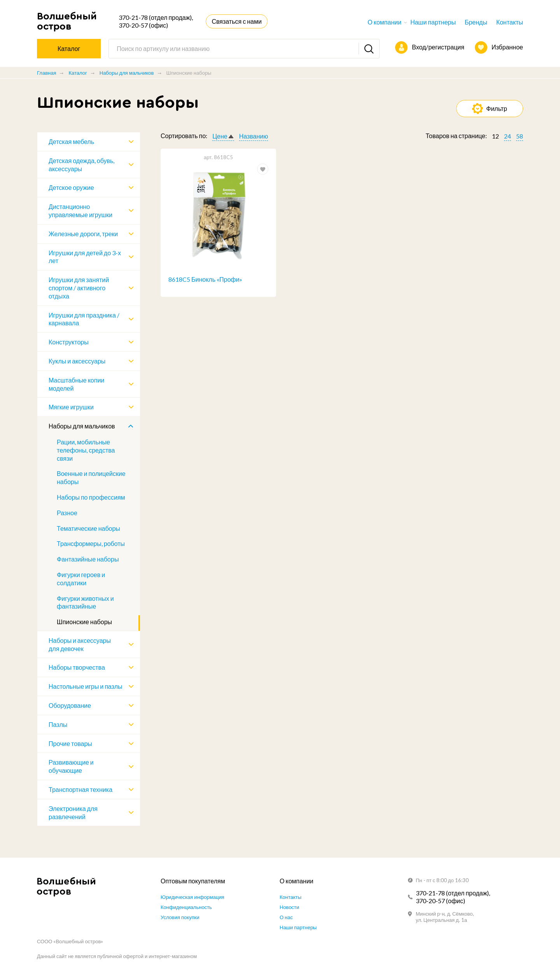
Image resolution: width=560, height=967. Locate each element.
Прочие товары (70, 743)
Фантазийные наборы (88, 559)
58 (520, 136)
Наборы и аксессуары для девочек (80, 644)
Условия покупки (180, 917)
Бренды (476, 22)
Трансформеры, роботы (91, 543)
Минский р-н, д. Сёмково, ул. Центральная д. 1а (445, 917)
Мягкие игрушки (71, 407)
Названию (254, 136)
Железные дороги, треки (83, 234)
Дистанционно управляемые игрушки (80, 211)
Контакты (510, 22)
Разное (67, 513)
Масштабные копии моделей (76, 384)
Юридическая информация (192, 897)
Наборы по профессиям (91, 497)
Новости (289, 907)
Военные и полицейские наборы (91, 477)
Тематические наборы (88, 528)
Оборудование (70, 705)
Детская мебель (71, 141)
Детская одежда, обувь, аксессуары (81, 165)
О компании (384, 22)
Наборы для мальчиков (127, 73)
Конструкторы (69, 342)
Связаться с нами (236, 21)
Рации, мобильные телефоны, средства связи (86, 450)
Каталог (78, 73)
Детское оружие (71, 187)
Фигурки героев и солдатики (81, 579)
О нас (286, 917)
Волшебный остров (66, 21)
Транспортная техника (80, 789)
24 (507, 136)
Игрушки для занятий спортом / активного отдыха (79, 288)
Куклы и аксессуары (77, 361)
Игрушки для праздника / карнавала (84, 319)
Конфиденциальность (186, 907)
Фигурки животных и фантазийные (85, 602)
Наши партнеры (433, 22)
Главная (46, 73)
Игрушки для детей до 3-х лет (85, 257)
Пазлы (58, 724)
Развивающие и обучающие (71, 766)
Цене (220, 136)
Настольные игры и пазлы (86, 686)
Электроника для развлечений (73, 813)
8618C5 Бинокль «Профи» (205, 279)
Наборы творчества (77, 667)
